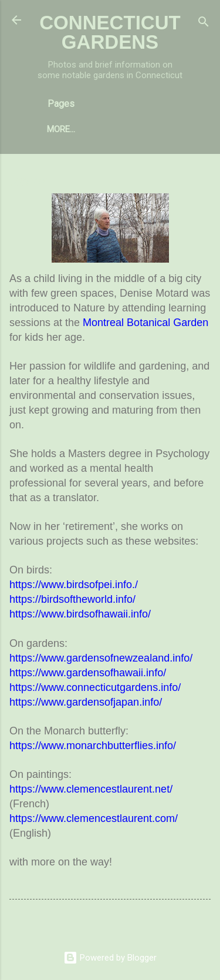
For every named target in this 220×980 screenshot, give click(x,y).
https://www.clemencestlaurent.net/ (91, 789)
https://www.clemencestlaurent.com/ (94, 818)
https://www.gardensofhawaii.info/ (88, 673)
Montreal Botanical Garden (145, 323)
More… (61, 129)
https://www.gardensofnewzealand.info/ (101, 658)
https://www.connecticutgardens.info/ (95, 687)
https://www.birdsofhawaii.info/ (80, 614)
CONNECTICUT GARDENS (110, 32)
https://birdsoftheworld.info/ (72, 599)
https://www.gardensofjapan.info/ (86, 702)
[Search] (204, 24)
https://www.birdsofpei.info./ (74, 585)
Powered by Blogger (110, 958)
